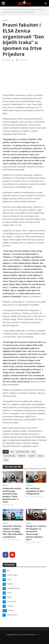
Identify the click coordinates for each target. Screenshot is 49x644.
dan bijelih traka (22, 452)
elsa (33, 452)
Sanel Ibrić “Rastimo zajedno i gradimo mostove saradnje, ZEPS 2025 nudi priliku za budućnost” (13, 531)
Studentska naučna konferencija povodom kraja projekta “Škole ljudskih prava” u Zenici (12, 495)
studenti (32, 456)
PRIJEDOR (22, 456)
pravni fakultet (9, 456)
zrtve (6, 460)
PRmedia (38, 635)
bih (12, 452)
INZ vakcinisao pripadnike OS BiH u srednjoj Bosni (35, 491)
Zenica (5, 20)
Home (5, 9)
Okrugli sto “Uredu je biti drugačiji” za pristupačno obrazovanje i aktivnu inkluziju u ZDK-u (36, 533)
